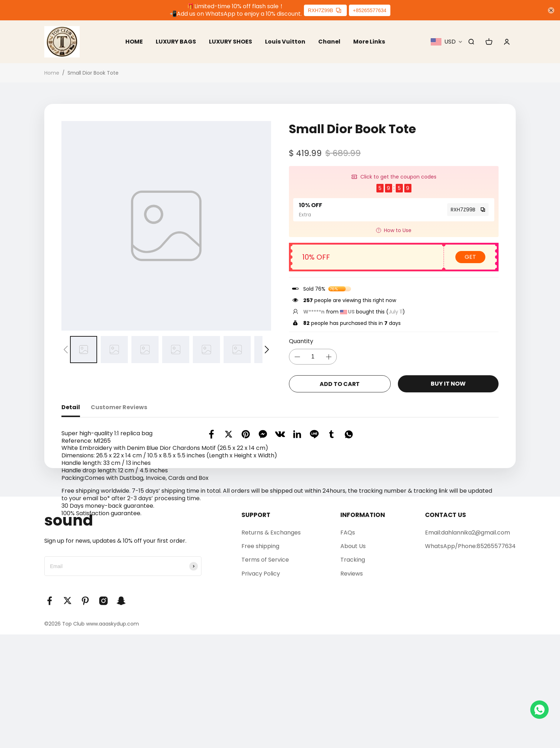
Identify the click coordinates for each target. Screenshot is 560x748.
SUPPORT (256, 628)
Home (52, 73)
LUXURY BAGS (176, 42)
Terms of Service (265, 673)
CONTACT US (446, 628)
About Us (353, 659)
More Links (369, 42)
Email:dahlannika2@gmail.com (467, 646)
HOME (134, 42)
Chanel (330, 42)
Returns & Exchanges (271, 646)
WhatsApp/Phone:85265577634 (470, 659)
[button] (66, 350)
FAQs (348, 646)
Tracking (353, 673)
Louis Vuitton (286, 42)
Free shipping (260, 659)
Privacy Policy (261, 687)
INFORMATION (363, 628)
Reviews (352, 687)
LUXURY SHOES (231, 42)
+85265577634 (370, 10)
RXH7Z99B (324, 10)
